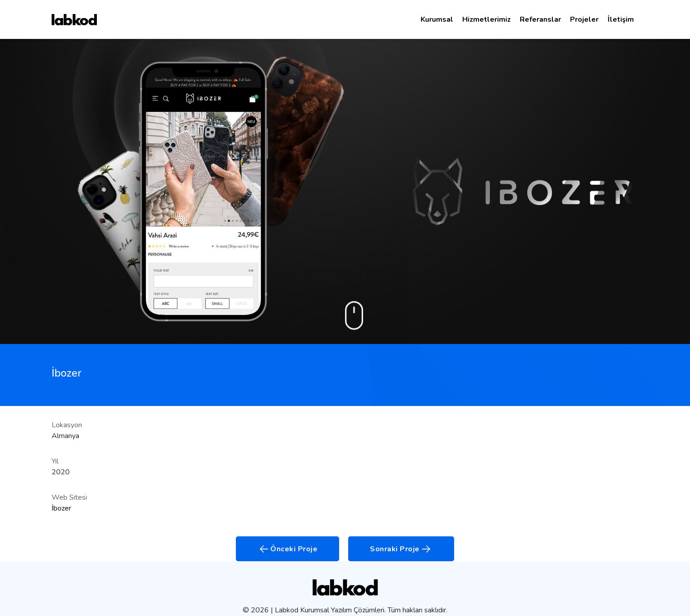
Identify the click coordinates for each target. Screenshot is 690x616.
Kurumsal (437, 19)
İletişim (621, 19)
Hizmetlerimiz (486, 19)
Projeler (584, 19)
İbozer (61, 508)
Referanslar (540, 19)
